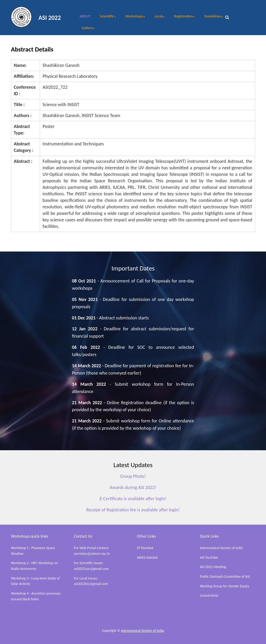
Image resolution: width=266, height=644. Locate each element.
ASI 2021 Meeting (213, 567)
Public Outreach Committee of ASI (225, 577)
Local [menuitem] (157, 18)
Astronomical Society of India (221, 548)
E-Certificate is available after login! (133, 499)
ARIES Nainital (147, 558)
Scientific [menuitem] (105, 18)
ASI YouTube (209, 558)
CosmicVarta (209, 595)
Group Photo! (133, 476)
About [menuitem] (85, 16)
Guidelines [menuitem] (211, 18)
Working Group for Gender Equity (225, 586)
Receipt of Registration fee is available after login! (133, 510)
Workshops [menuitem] (133, 18)
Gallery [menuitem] (86, 30)
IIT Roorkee (145, 548)
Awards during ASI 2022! (133, 487)
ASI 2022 (50, 18)
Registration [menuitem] (182, 18)
